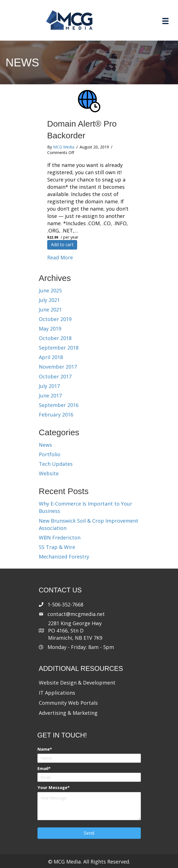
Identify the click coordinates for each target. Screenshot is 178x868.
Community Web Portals (68, 703)
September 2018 (59, 348)
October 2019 (55, 319)
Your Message (52, 787)
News (45, 445)
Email (43, 768)
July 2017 (49, 386)
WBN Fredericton (60, 537)
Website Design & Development (77, 683)
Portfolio (50, 454)
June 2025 (50, 290)
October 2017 (55, 376)
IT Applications (57, 693)
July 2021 (49, 300)
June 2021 (50, 309)
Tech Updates (56, 464)
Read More (60, 257)
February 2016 (56, 415)
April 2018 (51, 357)
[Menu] (165, 21)
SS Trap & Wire (57, 547)
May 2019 (50, 329)
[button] (89, 833)
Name (44, 749)
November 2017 (58, 367)
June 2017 (50, 395)
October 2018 (55, 338)
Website (49, 473)
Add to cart (62, 245)
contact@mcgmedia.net (76, 614)
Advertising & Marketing (68, 713)
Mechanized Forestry (64, 557)
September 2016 (59, 405)
